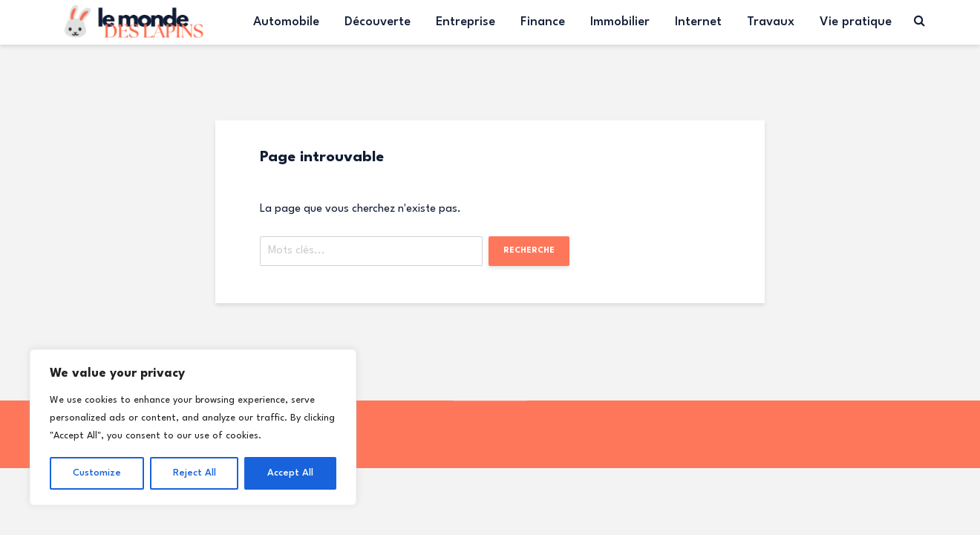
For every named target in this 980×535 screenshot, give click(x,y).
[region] (193, 427)
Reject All (195, 473)
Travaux (771, 22)
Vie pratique (856, 22)
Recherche (529, 251)
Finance (543, 22)
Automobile (286, 22)
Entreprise (465, 22)
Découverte (378, 22)
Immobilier (620, 22)
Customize (97, 473)
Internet (698, 22)
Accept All (290, 473)
